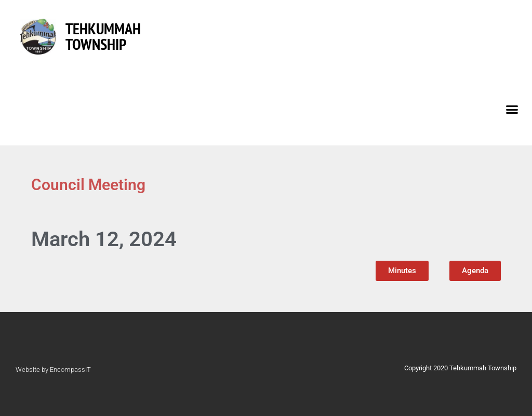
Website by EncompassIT (53, 370)
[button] (512, 109)
